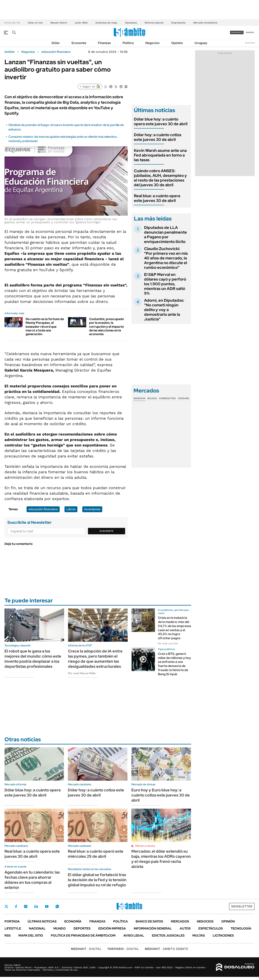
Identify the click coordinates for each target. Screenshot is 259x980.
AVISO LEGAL (134, 935)
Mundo (60, 928)
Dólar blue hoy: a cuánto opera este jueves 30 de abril (161, 121)
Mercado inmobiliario (205, 23)
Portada (12, 921)
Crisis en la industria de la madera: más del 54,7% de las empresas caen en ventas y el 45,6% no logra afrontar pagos (175, 628)
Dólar (56, 43)
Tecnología (241, 928)
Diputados (131, 23)
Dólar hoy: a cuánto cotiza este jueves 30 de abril (158, 137)
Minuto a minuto (145, 846)
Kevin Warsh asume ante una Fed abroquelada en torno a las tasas (160, 155)
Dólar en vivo (35, 23)
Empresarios (178, 23)
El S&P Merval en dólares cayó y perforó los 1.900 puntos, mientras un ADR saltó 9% (165, 284)
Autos (185, 928)
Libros (71, 509)
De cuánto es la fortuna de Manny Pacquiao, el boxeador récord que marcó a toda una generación (45, 327)
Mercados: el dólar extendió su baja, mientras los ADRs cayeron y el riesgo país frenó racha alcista (161, 859)
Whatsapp (57, 906)
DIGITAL (86, 949)
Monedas (139, 398)
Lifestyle (13, 928)
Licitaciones (223, 935)
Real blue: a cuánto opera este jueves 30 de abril (157, 198)
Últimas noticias (42, 921)
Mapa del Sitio (31, 935)
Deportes (82, 928)
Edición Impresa (112, 928)
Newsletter (250, 43)
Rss (8, 935)
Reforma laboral (154, 23)
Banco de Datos (149, 921)
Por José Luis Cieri (168, 643)
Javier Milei (81, 23)
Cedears (183, 398)
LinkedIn (36, 906)
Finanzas (104, 43)
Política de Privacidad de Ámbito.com (83, 935)
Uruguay (201, 43)
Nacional (37, 928)
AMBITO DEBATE (166, 949)
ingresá (250, 32)
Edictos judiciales (168, 935)
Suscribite (107, 531)
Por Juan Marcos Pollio (82, 673)
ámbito (10, 52)
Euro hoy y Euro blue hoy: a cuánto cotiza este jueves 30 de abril (161, 795)
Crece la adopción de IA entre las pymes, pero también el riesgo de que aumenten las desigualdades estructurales (95, 659)
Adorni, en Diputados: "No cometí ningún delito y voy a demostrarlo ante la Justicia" (164, 310)
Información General (153, 928)
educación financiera (56, 52)
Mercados (180, 921)
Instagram (26, 906)
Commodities (167, 398)
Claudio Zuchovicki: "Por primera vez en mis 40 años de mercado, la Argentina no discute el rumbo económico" (166, 258)
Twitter (6, 906)
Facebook (16, 906)
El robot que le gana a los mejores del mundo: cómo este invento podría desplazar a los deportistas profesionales (33, 659)
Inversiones (92, 509)
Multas (199, 935)
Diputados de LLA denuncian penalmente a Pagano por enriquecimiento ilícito (165, 235)
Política (128, 43)
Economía (79, 43)
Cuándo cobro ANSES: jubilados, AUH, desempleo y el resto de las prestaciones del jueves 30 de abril (160, 178)
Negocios (152, 43)
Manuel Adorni (59, 23)
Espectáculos (211, 928)
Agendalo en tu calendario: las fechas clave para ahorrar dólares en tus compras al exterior (32, 880)
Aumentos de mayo (106, 23)
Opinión (177, 43)
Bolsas (152, 398)
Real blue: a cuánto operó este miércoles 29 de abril (96, 854)
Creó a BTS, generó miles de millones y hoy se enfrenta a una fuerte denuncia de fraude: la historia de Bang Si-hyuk (174, 664)
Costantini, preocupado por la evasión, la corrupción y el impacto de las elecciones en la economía (107, 327)
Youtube (47, 907)
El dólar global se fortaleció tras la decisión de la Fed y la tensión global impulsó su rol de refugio (97, 880)
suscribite (237, 32)
